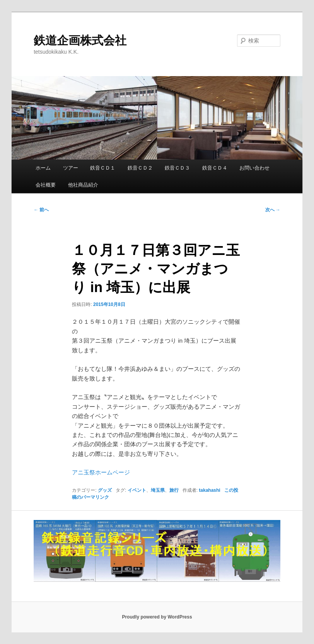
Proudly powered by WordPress (157, 617)
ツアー (71, 168)
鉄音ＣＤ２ (140, 168)
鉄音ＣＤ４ (215, 168)
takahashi (209, 490)
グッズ (105, 490)
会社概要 (46, 185)
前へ (41, 210)
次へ (273, 210)
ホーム (43, 168)
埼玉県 (158, 490)
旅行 (174, 490)
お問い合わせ (254, 168)
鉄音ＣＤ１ (103, 168)
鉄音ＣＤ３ (177, 168)
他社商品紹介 (83, 185)
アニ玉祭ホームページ (101, 472)
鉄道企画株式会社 (80, 40)
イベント (137, 490)
